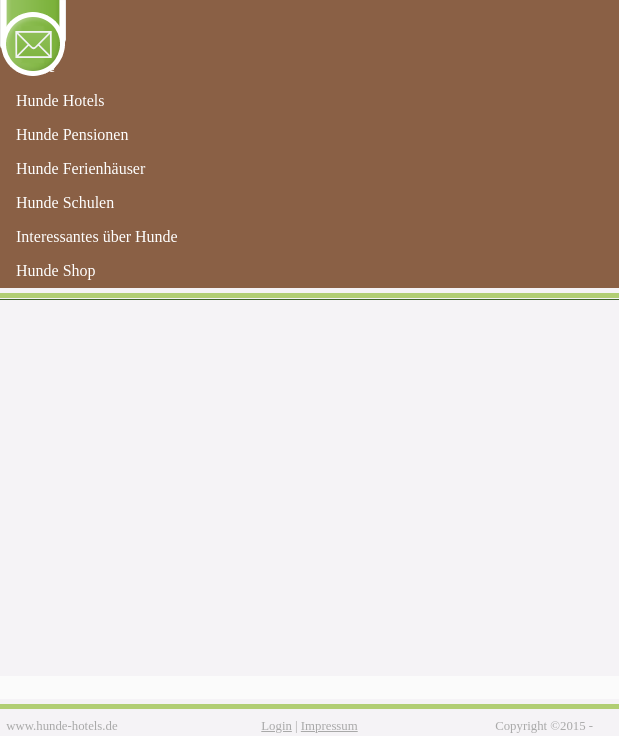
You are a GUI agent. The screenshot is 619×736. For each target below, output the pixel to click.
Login (276, 726)
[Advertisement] (309, 506)
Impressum (329, 726)
